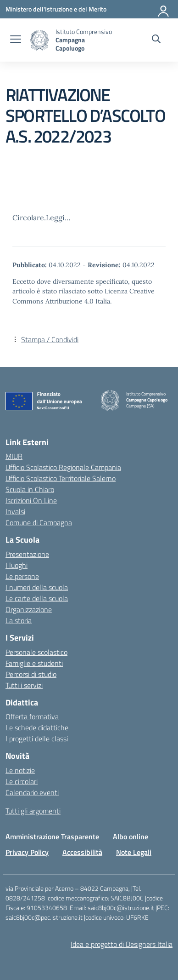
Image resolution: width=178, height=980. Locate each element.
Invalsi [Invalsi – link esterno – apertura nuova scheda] (15, 511)
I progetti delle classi (37, 739)
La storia (19, 620)
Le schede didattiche (37, 728)
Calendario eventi (32, 792)
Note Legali (134, 852)
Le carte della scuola (37, 598)
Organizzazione (29, 609)
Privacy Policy (27, 852)
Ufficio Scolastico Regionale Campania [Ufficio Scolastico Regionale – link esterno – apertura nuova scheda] (63, 467)
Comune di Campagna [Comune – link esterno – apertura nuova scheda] (39, 522)
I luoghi (17, 565)
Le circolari (22, 781)
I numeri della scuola (37, 587)
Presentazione (27, 554)
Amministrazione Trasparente (52, 837)
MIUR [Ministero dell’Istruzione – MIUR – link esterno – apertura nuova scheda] (14, 456)
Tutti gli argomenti (33, 811)
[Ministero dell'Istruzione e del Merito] (56, 9)
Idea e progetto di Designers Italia (122, 944)
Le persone (22, 576)
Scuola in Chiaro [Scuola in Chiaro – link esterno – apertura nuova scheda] (30, 489)
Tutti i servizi (24, 685)
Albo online (131, 837)
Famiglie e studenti (34, 663)
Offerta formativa (32, 716)
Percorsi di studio (31, 674)
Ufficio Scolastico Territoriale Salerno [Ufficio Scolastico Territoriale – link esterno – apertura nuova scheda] (61, 478)
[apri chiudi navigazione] (16, 40)
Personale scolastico (36, 652)
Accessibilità (82, 852)
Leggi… (58, 218)
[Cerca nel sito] (156, 40)
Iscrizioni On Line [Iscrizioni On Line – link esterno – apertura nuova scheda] (31, 500)
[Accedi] (164, 9)
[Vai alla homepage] (39, 40)
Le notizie (20, 770)
